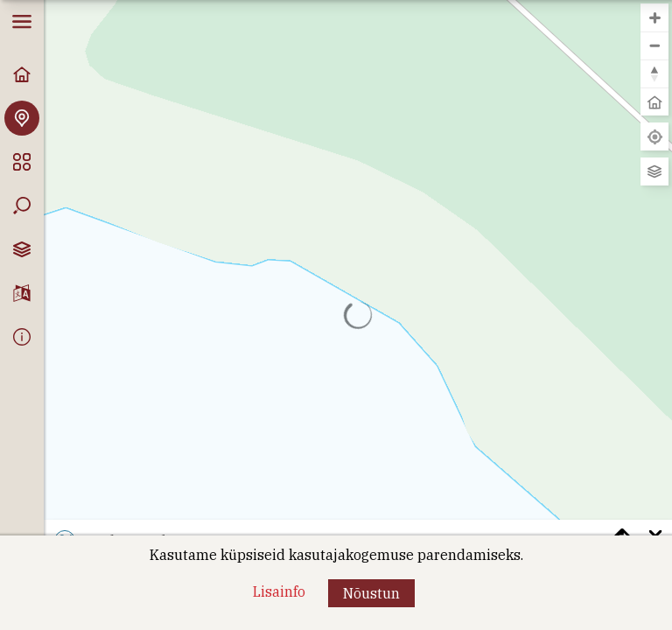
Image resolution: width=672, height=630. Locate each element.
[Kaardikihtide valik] (22, 249)
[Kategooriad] (22, 162)
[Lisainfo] (279, 591)
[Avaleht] (22, 74)
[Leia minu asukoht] (654, 136)
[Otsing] (22, 206)
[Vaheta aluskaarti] (654, 171)
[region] (358, 315)
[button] (371, 593)
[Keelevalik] (22, 293)
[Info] (22, 337)
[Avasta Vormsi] (22, 118)
